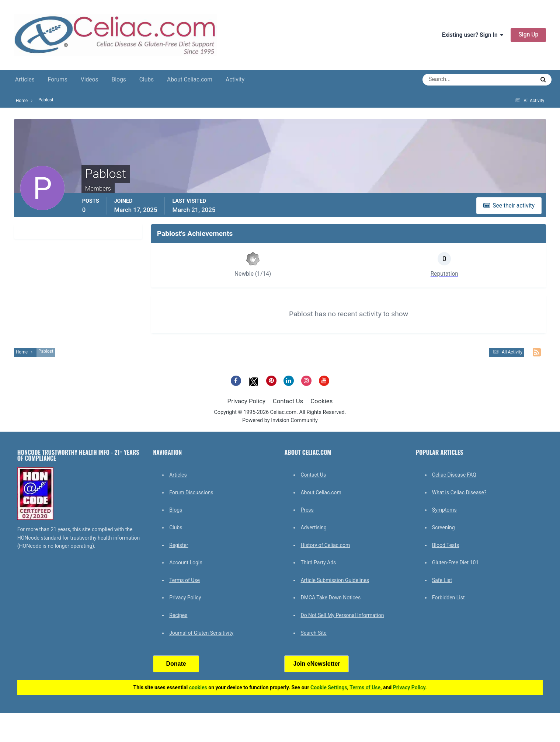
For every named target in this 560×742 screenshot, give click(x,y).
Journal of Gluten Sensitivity (201, 633)
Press (307, 510)
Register (179, 545)
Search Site (313, 633)
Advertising (313, 527)
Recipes (178, 615)
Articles (25, 80)
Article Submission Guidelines (335, 580)
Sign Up (528, 35)
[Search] (452, 80)
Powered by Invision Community (280, 420)
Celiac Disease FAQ (454, 475)
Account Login (186, 562)
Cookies (321, 401)
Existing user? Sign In (473, 35)
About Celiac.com (190, 80)
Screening (444, 527)
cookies (198, 687)
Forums (58, 80)
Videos (90, 80)
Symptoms (444, 510)
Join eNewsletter (316, 664)
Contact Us (288, 401)
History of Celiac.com (325, 545)
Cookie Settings (329, 687)
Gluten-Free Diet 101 (455, 562)
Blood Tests (446, 545)
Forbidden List (448, 598)
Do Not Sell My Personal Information (342, 615)
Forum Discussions (191, 492)
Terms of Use (185, 580)
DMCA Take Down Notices (331, 598)
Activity (235, 80)
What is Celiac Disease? (459, 492)
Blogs (119, 80)
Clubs (147, 80)
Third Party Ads (318, 562)
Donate (176, 664)
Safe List (442, 580)
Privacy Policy (246, 401)
